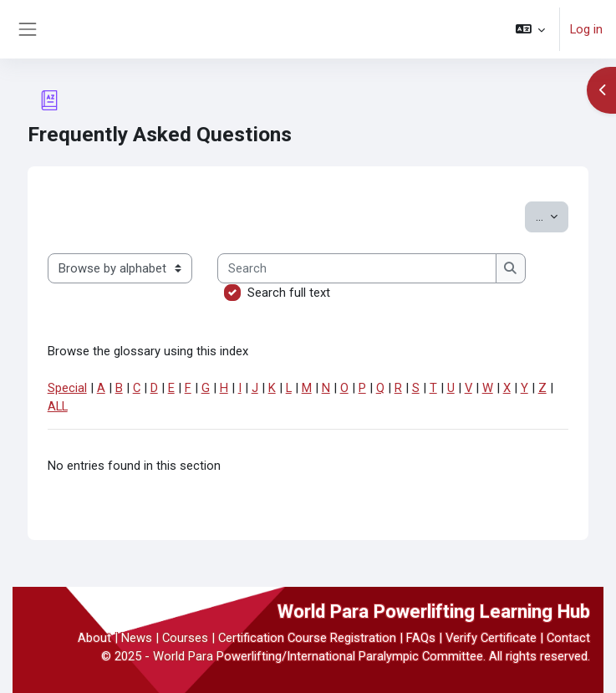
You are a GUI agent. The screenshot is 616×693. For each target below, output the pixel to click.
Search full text (289, 293)
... (552, 215)
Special (67, 388)
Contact (568, 638)
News (137, 638)
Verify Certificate (491, 638)
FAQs (421, 638)
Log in (586, 29)
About (94, 638)
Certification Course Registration (307, 638)
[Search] (357, 268)
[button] (530, 29)
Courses (185, 638)
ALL (58, 406)
